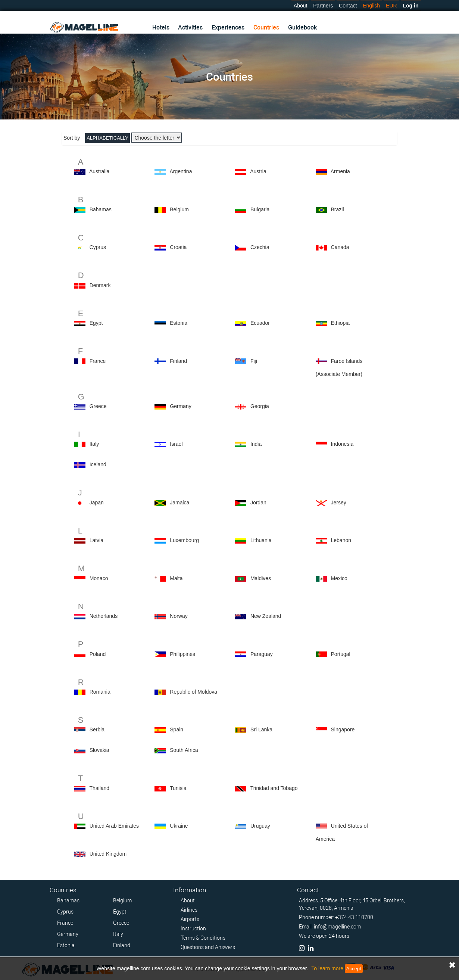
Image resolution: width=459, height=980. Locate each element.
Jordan (258, 503)
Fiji (254, 361)
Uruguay (260, 826)
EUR (391, 6)
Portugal (341, 654)
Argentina (181, 171)
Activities (190, 27)
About (301, 6)
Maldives (261, 578)
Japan (97, 503)
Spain (177, 729)
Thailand (99, 788)
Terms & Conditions (203, 938)
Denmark (100, 285)
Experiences (228, 27)
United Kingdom (108, 854)
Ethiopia (341, 323)
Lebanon (341, 540)
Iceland (98, 464)
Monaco (99, 578)
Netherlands (104, 616)
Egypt (96, 323)
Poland (98, 654)
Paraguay (262, 654)
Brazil (338, 209)
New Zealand (266, 616)
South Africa (184, 750)
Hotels (161, 27)
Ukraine (179, 826)
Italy (94, 444)
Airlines (189, 910)
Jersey (339, 503)
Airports (190, 919)
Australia (99, 171)
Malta (176, 578)
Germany (181, 406)
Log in (411, 6)
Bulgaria (260, 209)
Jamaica (179, 503)
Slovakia (99, 750)
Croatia (178, 247)
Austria (258, 171)
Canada (340, 247)
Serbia (97, 729)
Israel (176, 444)
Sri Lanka (261, 729)
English (371, 6)
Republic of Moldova (193, 692)
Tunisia (178, 788)
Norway (179, 616)
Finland (178, 361)
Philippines (182, 654)
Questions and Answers (208, 947)
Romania (100, 692)
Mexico (339, 578)
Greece (98, 406)
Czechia (260, 247)
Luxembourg (184, 540)
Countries (266, 27)
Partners (323, 6)
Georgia (260, 406)
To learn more (327, 968)
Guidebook (302, 27)
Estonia (179, 323)
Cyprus (98, 247)
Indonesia (342, 444)
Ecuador (260, 323)
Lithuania (261, 540)
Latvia (96, 540)
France (98, 361)
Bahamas (101, 209)
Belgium (179, 209)
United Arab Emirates (114, 826)
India (256, 444)
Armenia (340, 171)
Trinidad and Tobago (274, 788)
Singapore (343, 729)
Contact (348, 6)
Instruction (193, 928)
